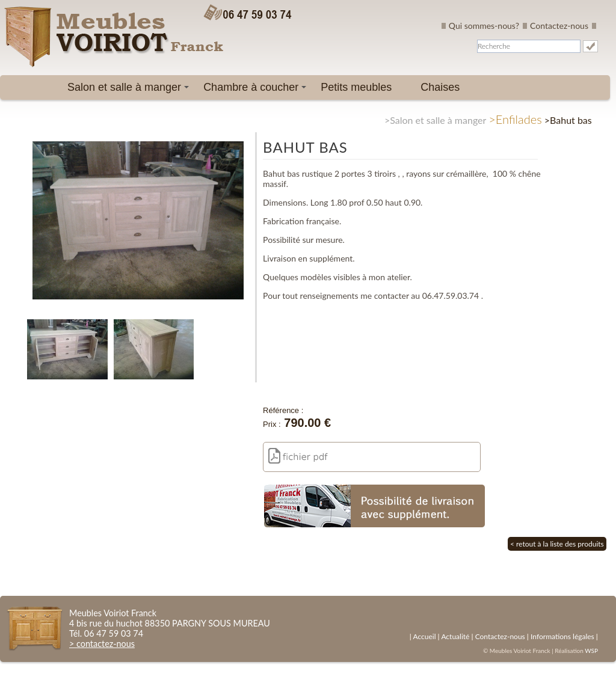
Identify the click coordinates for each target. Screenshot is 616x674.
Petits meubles (356, 87)
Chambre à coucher (257, 90)
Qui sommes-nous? (484, 26)
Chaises (440, 87)
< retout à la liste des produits (557, 544)
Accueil (424, 636)
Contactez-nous (559, 26)
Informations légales (562, 636)
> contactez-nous (102, 644)
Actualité (455, 636)
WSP (591, 651)
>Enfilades (515, 119)
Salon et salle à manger (130, 90)
